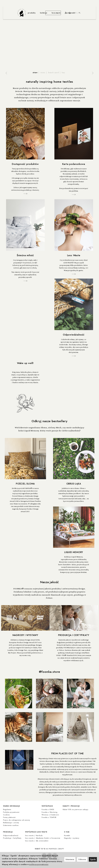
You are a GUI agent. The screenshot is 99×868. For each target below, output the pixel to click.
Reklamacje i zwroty (11, 828)
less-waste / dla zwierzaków (37, 844)
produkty (32, 13)
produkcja (8, 837)
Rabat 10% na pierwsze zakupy (75, 815)
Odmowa (82, 859)
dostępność (70, 13)
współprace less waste (36, 837)
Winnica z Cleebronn (50, 821)
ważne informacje (12, 813)
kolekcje (44, 13)
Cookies (7, 821)
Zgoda (93, 859)
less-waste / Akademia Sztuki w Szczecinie (43, 842)
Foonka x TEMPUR (49, 823)
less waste (56, 13)
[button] (4, 73)
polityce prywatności (39, 864)
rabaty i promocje (71, 813)
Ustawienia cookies (11, 831)
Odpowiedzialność (11, 839)
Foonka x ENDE (48, 815)
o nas (67, 837)
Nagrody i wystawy (72, 842)
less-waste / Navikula (34, 839)
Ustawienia (70, 859)
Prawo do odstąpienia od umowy (17, 826)
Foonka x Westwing (49, 818)
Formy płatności (9, 823)
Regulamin (7, 815)
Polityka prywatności (11, 818)
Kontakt (67, 839)
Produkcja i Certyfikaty (12, 842)
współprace (47, 813)
